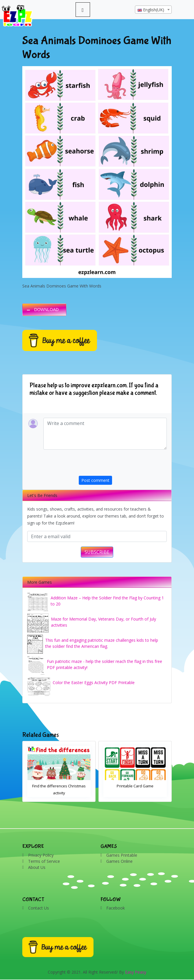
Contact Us (39, 908)
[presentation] (123, 464)
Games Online (119, 861)
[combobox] (153, 10)
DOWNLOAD (46, 310)
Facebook (116, 908)
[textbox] (153, 10)
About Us (37, 867)
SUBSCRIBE (97, 552)
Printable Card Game (135, 786)
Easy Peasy (136, 972)
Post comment (95, 480)
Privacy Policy (41, 855)
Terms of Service (44, 861)
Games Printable (122, 855)
